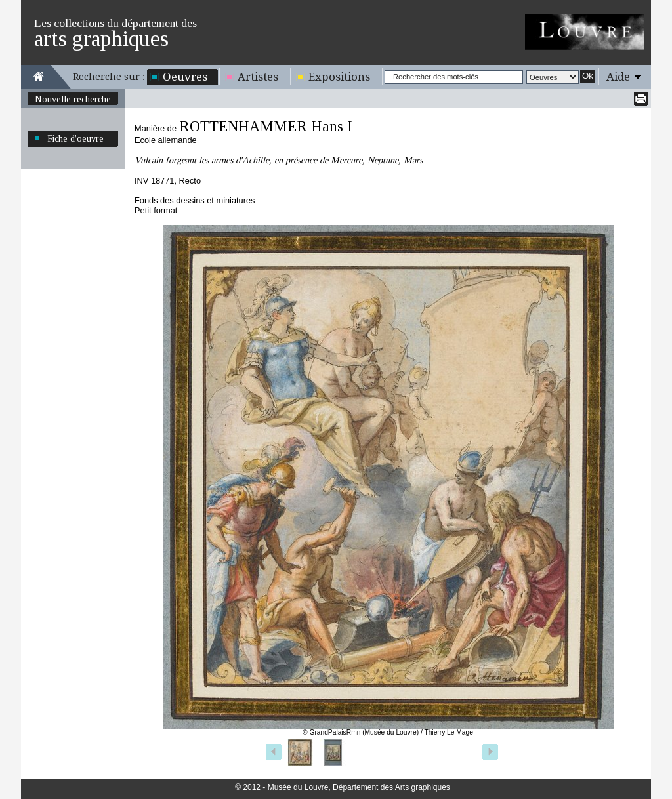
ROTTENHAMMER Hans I (266, 126)
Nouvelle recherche (73, 99)
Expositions (339, 77)
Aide (618, 77)
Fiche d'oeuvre (75, 138)
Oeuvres (185, 77)
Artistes (258, 77)
